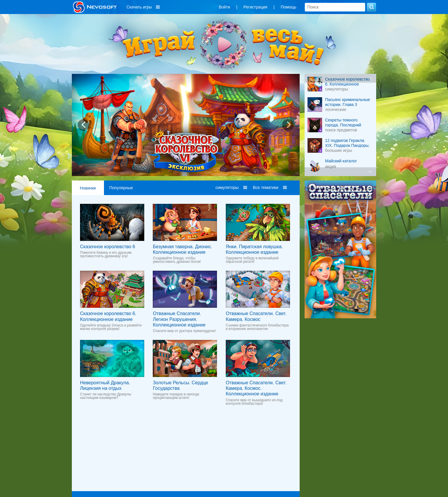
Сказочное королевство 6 (108, 247)
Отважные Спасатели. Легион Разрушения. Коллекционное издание (179, 319)
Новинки (88, 188)
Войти (224, 7)
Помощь (289, 7)
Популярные (121, 188)
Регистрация (256, 7)
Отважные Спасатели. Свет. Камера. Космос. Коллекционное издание (256, 388)
